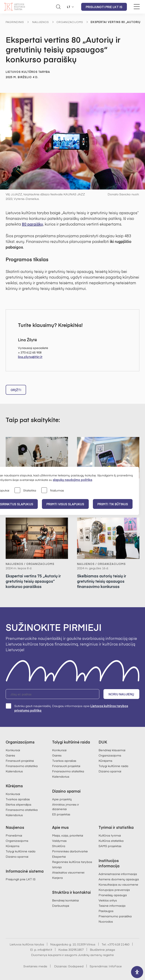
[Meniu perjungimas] (137, 7)
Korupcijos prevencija (114, 890)
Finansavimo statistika (22, 766)
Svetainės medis (35, 966)
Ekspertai (59, 856)
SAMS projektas (110, 846)
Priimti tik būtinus (113, 504)
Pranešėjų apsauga (113, 895)
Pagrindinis (15, 22)
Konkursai (13, 750)
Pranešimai (14, 835)
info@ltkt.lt (45, 949)
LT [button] (69, 7)
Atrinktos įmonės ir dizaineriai (66, 807)
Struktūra (59, 846)
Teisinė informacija (112, 905)
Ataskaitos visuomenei (68, 872)
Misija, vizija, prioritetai (68, 835)
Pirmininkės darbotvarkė (70, 851)
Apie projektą (62, 799)
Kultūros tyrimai (110, 835)
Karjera (57, 878)
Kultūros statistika (111, 841)
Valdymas (59, 841)
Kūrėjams (105, 760)
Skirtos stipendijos (19, 804)
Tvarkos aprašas (18, 799)
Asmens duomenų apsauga (119, 879)
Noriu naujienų (121, 694)
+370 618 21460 (118, 944)
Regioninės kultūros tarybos (72, 862)
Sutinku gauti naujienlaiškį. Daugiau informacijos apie (67, 708)
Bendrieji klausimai (112, 750)
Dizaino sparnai (110, 771)
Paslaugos (106, 911)
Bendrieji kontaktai (65, 900)
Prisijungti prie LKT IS (104, 7)
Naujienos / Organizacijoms (30, 564)
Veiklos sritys (108, 900)
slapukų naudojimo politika (72, 480)
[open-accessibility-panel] (137, 972)
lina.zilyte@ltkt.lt (30, 357)
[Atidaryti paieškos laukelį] (58, 7)
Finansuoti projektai (20, 760)
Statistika (25, 490)
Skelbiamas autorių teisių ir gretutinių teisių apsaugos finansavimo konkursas (102, 581)
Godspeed (76, 966)
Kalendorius (14, 771)
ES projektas (61, 814)
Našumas (53, 490)
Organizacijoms (70, 22)
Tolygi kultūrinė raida (113, 766)
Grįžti (16, 390)
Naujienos (41, 22)
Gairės (10, 755)
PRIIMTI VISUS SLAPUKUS (65, 504)
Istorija (57, 867)
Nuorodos (106, 921)
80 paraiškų (32, 224)
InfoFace (115, 966)
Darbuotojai (61, 905)
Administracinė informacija (118, 874)
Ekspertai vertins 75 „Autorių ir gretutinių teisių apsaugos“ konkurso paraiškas (33, 581)
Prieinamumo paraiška (115, 916)
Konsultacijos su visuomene (118, 884)
